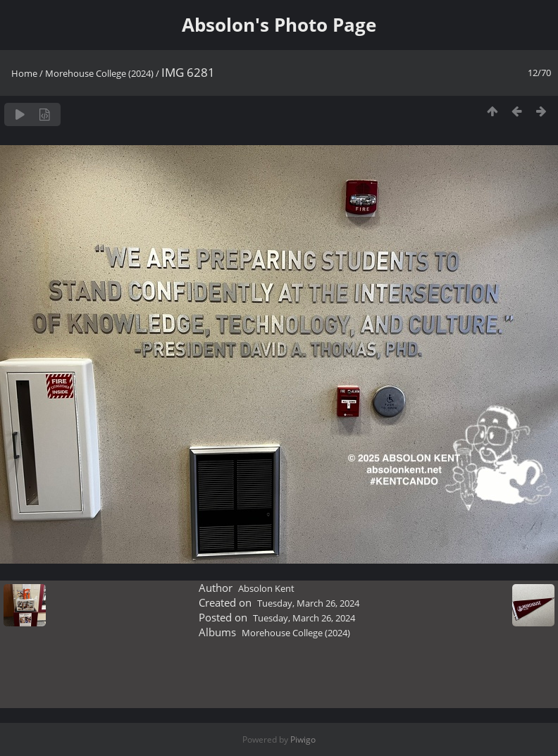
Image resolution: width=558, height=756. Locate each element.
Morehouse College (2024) (99, 73)
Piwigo (303, 739)
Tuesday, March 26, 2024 (308, 603)
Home (24, 73)
